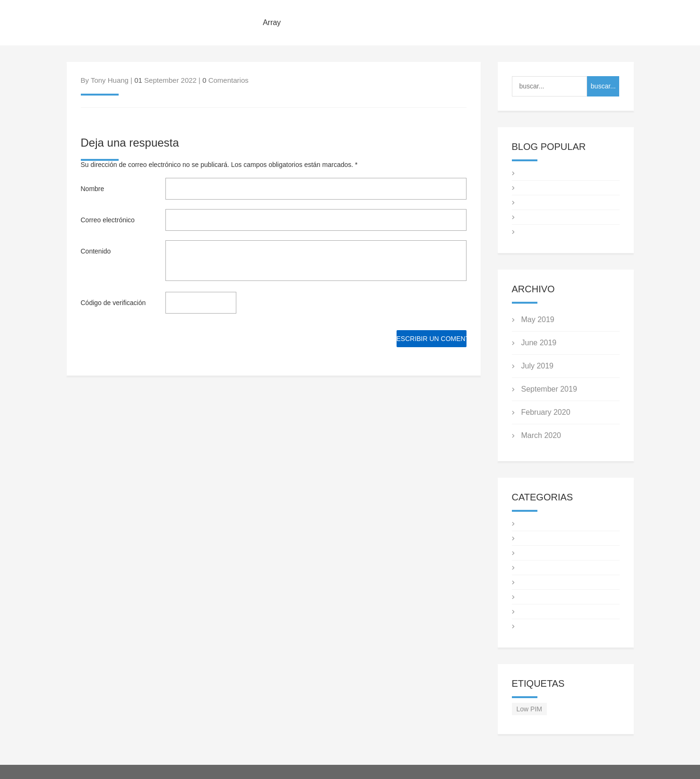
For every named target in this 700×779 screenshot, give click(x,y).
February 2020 (546, 412)
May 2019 (538, 319)
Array (272, 22)
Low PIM (529, 709)
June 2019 (539, 343)
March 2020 (541, 435)
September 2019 (549, 389)
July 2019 (538, 366)
